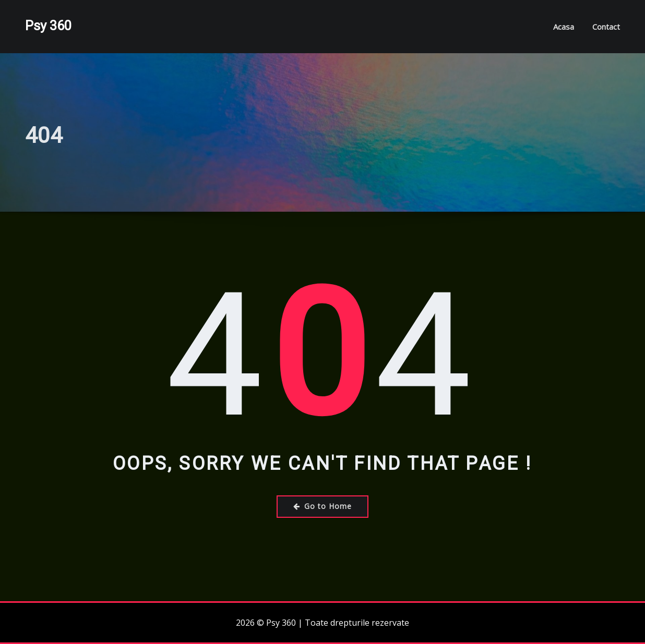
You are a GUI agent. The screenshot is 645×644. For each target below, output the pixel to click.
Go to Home (322, 506)
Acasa (564, 27)
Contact (606, 27)
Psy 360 (48, 26)
